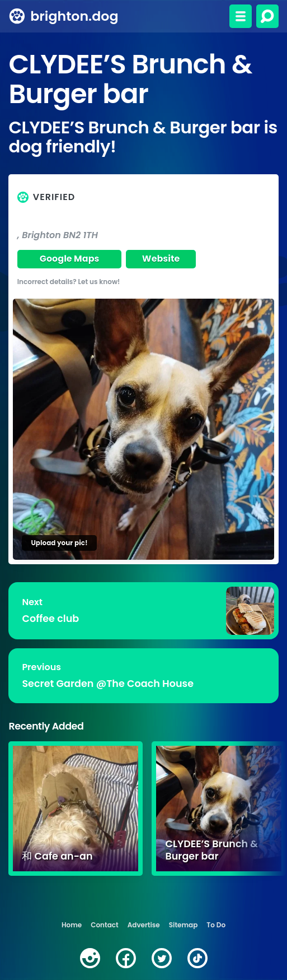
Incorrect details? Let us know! (69, 282)
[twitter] (162, 958)
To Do (216, 925)
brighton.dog (75, 16)
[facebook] (126, 958)
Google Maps (70, 259)
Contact (104, 925)
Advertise (144, 925)
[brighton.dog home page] (17, 16)
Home (72, 925)
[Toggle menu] (241, 16)
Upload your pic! (59, 543)
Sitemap (184, 925)
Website (161, 259)
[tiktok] (197, 958)
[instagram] (90, 958)
